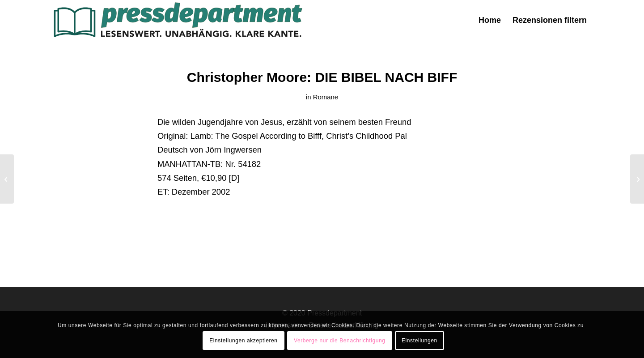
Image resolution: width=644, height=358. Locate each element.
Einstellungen (419, 341)
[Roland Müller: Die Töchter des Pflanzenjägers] (7, 179)
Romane (326, 97)
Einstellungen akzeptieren (243, 341)
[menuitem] (490, 20)
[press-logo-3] (177, 20)
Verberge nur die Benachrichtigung (340, 341)
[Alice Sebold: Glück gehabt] (637, 179)
